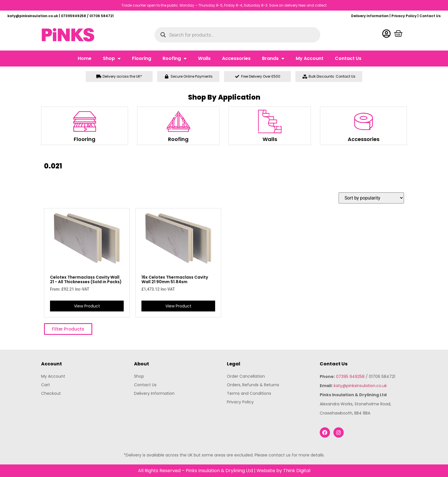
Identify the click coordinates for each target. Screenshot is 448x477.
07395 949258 (350, 377)
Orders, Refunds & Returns (253, 385)
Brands (273, 59)
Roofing (175, 59)
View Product (87, 306)
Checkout (51, 393)
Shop (112, 59)
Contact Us (430, 16)
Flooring (142, 58)
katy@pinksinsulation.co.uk (360, 386)
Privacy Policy (404, 16)
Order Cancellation (246, 376)
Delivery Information (370, 16)
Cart (46, 385)
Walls (204, 58)
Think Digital (297, 471)
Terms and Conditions (249, 393)
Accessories (236, 58)
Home (85, 58)
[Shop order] (371, 198)
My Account (310, 58)
